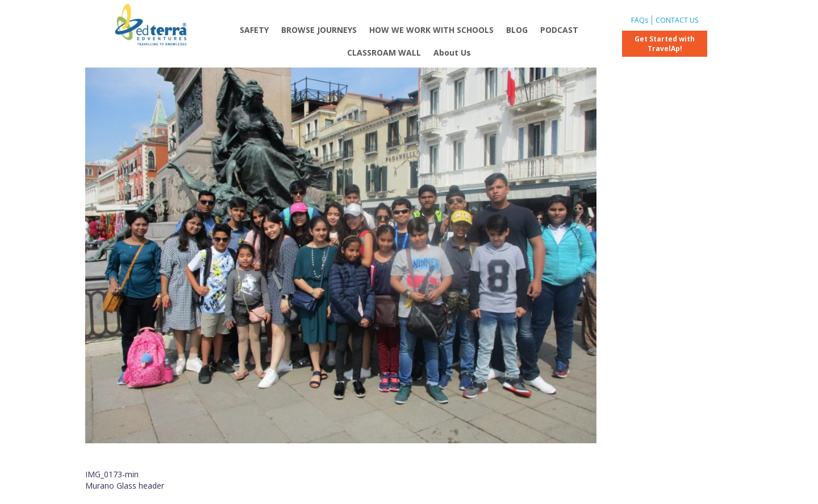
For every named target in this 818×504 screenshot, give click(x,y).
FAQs (640, 20)
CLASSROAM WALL (384, 52)
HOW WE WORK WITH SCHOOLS (431, 30)
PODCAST (559, 30)
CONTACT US (677, 20)
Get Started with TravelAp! (665, 44)
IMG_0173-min (112, 474)
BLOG (517, 30)
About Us (452, 52)
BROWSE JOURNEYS (319, 30)
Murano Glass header (125, 486)
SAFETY (254, 30)
